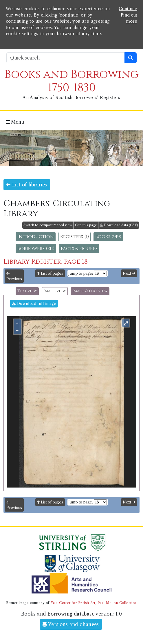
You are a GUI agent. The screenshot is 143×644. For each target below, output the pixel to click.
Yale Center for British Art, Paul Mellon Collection (94, 603)
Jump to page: (81, 273)
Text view (27, 291)
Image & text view (90, 291)
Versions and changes (71, 624)
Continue (128, 9)
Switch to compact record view (48, 225)
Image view (55, 291)
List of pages (50, 273)
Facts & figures (79, 249)
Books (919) (108, 237)
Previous (14, 276)
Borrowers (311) (36, 249)
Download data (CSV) (119, 225)
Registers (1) (75, 237)
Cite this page (86, 225)
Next (129, 273)
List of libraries (27, 185)
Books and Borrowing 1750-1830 (72, 81)
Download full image (34, 304)
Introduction (36, 237)
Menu (15, 122)
